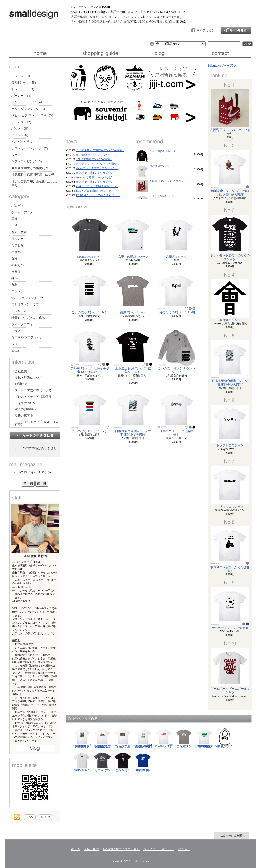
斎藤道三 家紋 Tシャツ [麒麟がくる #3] (133, 351)
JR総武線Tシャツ (159, 166)
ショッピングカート (236, 30)
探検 (15, 259)
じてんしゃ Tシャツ (102, 762)
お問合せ (221, 53)
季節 (15, 219)
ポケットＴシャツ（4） (28, 102)
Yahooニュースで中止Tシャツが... (97, 168)
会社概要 (21, 371)
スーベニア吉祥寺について (33, 390)
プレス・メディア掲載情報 (33, 397)
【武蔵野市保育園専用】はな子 (33, 175)
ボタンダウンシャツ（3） (29, 109)
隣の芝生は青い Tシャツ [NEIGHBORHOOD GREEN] (208, 738)
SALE (15, 351)
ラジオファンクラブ (25, 304)
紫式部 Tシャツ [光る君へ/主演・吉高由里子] (102, 738)
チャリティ (19, 311)
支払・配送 (92, 849)
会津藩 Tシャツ (230, 301)
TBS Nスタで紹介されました (94, 191)
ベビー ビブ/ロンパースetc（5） (33, 115)
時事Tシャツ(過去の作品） (30, 318)
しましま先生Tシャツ (162, 196)
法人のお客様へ (25, 409)
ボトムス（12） (22, 122)
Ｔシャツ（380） (23, 76)
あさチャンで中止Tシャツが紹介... (97, 164)
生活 (15, 226)
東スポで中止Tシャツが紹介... (94, 173)
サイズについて (25, 403)
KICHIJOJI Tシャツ (90, 237)
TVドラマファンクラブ (27, 298)
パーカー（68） (22, 96)
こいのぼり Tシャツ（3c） (90, 412)
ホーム (40, 53)
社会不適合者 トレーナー (164, 151)
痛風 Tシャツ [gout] (133, 293)
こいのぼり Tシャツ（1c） (90, 293)
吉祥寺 (16, 272)
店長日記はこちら (35, 748)
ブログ (161, 53)
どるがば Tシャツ (123, 762)
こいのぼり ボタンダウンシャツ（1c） (177, 351)
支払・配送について (100, 53)
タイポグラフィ (22, 324)
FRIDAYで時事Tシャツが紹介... (95, 177)
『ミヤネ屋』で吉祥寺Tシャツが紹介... (100, 150)
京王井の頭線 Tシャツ (133, 237)
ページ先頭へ (231, 835)
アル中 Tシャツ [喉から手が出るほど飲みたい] (90, 351)
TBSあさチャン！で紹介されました (98, 195)
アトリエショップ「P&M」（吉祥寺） (37, 423)
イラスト (18, 331)
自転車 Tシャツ (184, 738)
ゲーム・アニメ (22, 212)
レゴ (15, 155)
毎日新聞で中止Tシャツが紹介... (96, 155)
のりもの (18, 265)
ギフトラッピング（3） (28, 161)
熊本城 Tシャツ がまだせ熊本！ (230, 550)
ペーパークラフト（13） (28, 142)
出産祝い (18, 252)
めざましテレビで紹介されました (97, 186)
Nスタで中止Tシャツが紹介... (94, 159)
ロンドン (18, 291)
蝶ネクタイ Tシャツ (82, 762)
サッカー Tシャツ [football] (230, 608)
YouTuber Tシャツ (164, 738)
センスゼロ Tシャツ (230, 426)
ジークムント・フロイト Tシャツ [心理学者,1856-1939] (82, 738)
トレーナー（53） (24, 89)
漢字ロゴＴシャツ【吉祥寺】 (176, 413)
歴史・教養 (19, 232)
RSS (30, 817)
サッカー (18, 239)
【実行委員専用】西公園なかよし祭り (34, 184)
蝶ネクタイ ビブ (225, 738)
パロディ (18, 206)
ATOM (45, 817)
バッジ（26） (21, 135)
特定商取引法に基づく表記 (121, 849)
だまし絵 (18, 245)
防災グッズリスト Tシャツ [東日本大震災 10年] (143, 738)
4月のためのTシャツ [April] (176, 293)
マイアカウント (207, 30)
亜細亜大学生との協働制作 (30, 168)
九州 (15, 285)
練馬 (15, 278)
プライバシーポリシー (159, 849)
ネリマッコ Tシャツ (230, 487)
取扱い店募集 (24, 416)
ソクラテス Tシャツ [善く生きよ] (123, 738)
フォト (16, 344)
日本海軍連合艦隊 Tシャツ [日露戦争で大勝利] (133, 413)
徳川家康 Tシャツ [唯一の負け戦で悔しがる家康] (230, 173)
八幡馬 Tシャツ (176, 237)
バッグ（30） (21, 128)
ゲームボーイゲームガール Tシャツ (230, 671)
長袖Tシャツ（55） (25, 83)
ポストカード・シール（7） (31, 148)
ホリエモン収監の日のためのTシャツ (230, 238)
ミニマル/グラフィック (27, 337)
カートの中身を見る (35, 435)
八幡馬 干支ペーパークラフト (167, 181)
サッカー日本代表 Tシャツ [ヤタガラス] (143, 762)
